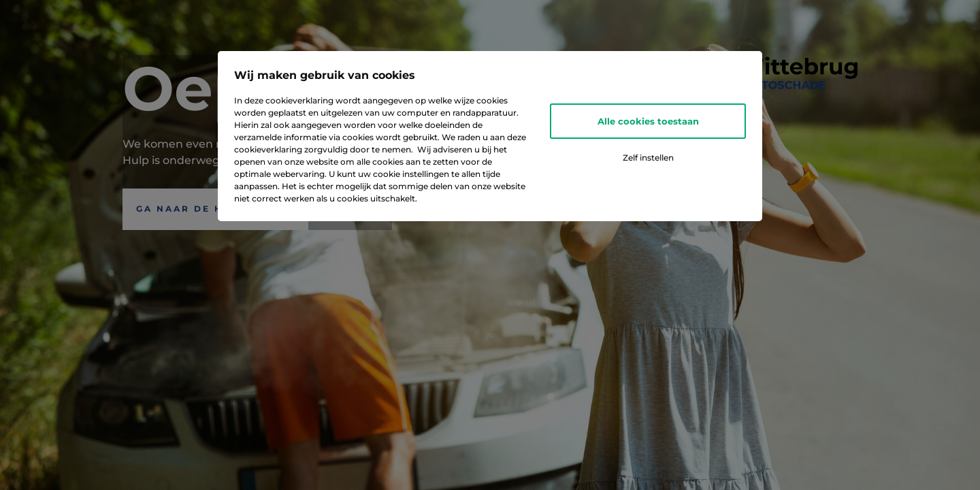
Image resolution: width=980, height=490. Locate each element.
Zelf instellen (648, 158)
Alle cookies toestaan (648, 121)
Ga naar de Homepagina (215, 209)
